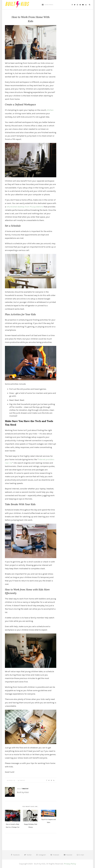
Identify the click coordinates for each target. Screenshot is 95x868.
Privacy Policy (70, 864)
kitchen (50, 110)
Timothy (22, 780)
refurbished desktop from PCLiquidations (25, 207)
